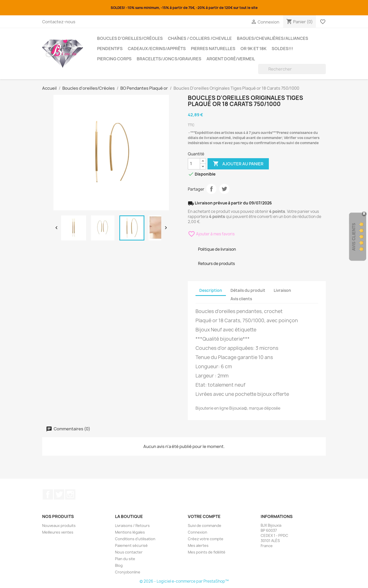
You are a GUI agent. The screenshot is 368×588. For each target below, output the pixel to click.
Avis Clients (354, 237)
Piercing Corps (114, 59)
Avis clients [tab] (241, 299)
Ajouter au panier (238, 164)
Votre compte (204, 516)
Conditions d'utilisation (135, 539)
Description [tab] (211, 290)
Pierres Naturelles (213, 49)
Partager (211, 189)
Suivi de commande (205, 526)
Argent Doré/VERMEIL (231, 59)
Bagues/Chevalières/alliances (273, 38)
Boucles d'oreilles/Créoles (130, 38)
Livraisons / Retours (132, 526)
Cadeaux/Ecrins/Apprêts (157, 49)
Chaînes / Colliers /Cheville (200, 38)
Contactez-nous (59, 22)
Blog (119, 565)
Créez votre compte (206, 539)
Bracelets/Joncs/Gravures (169, 59)
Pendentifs (110, 49)
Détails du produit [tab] (248, 290)
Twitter (59, 494)
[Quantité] (194, 164)
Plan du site (125, 559)
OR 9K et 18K (254, 49)
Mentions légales (130, 532)
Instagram (70, 494)
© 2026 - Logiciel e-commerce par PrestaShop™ (184, 581)
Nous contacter (129, 552)
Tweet (224, 189)
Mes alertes (198, 545)
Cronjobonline (128, 572)
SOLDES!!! (282, 49)
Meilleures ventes (58, 532)
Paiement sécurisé (131, 545)
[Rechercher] (292, 69)
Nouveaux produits (59, 526)
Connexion (198, 532)
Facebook (48, 494)
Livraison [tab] (282, 290)
